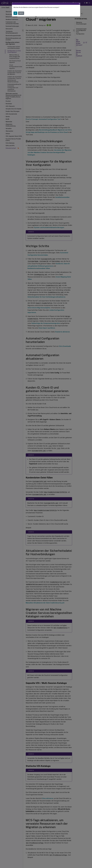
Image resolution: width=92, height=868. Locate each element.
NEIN (21, 13)
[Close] (79, 4)
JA (15, 13)
